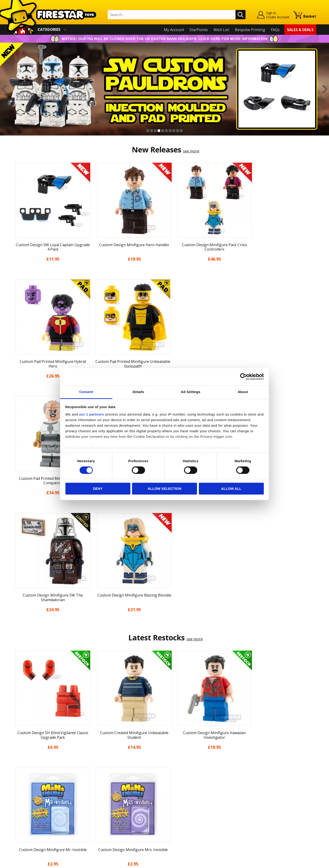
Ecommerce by (299, 863)
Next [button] (325, 89)
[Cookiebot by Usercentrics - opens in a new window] (244, 377)
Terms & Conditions (30, 807)
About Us (21, 780)
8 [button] (174, 131)
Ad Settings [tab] (190, 392)
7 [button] (170, 131)
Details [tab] (139, 392)
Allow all (231, 489)
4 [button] (159, 131)
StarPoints (199, 30)
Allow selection (165, 489)
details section (227, 448)
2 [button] (152, 131)
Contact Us (98, 766)
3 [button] (155, 131)
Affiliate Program (103, 824)
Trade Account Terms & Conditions (119, 816)
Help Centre (99, 774)
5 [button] (163, 131)
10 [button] (181, 131)
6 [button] (166, 131)
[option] (164, 89)
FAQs (275, 30)
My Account (174, 30)
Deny (98, 489)
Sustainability (24, 826)
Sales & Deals (300, 30)
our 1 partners (92, 414)
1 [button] (148, 131)
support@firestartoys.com (111, 789)
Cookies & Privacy (28, 813)
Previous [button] (4, 89)
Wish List (221, 30)
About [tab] (243, 392)
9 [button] (177, 131)
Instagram (201, 785)
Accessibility (23, 820)
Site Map (20, 833)
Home (18, 766)
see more (191, 151)
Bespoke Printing (250, 30)
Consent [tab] (86, 392)
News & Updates (27, 786)
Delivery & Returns (29, 800)
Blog (17, 793)
